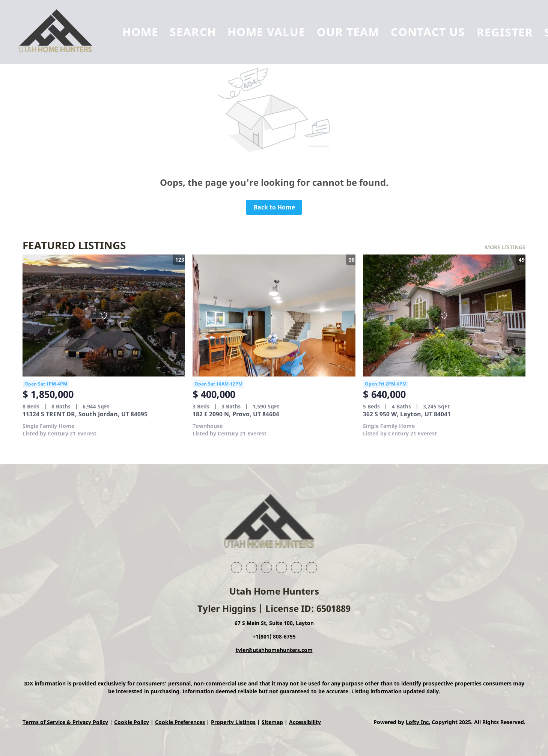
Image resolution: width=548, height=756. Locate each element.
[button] (59, 32)
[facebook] (236, 568)
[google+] (312, 568)
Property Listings (233, 722)
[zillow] (282, 568)
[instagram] (297, 568)
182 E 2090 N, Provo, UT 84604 (236, 414)
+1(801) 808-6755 (274, 636)
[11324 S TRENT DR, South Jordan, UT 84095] (104, 316)
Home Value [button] (266, 32)
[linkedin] (251, 568)
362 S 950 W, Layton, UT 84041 (407, 414)
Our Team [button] (348, 32)
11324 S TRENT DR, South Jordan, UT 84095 (85, 414)
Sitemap (272, 722)
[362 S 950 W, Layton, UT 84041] (444, 316)
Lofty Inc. (418, 722)
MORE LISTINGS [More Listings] (505, 247)
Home (140, 32)
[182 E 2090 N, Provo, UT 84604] (274, 316)
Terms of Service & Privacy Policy (65, 722)
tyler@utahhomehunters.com (274, 650)
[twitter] (266, 568)
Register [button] (505, 32)
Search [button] (193, 32)
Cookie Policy (132, 722)
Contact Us (428, 32)
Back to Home (274, 207)
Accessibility (305, 722)
